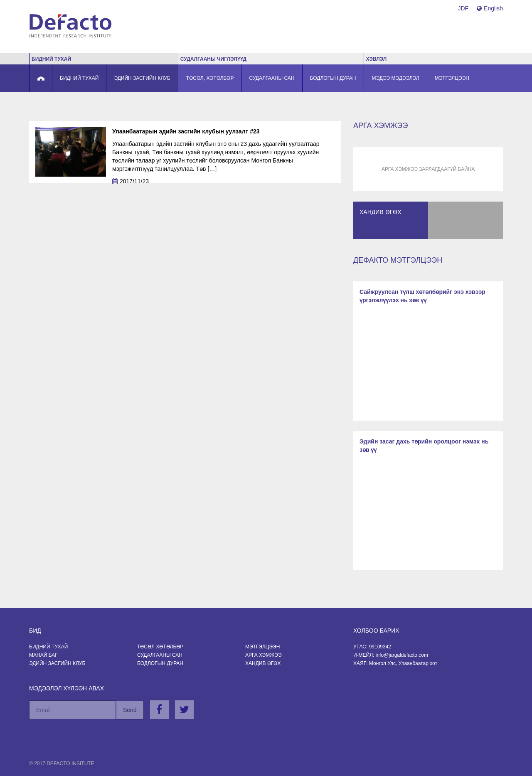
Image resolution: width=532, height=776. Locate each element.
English (490, 8)
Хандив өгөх (263, 663)
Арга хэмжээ (264, 655)
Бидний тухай (48, 647)
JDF (463, 8)
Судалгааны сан (160, 655)
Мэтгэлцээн (262, 647)
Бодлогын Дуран (160, 663)
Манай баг (43, 655)
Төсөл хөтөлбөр (160, 647)
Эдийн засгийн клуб (57, 663)
